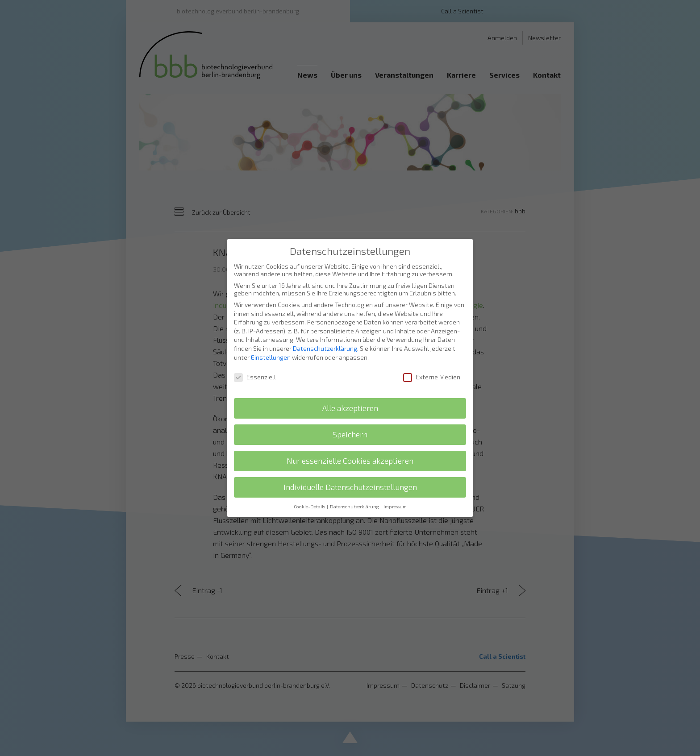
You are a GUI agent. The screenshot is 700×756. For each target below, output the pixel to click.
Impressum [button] (395, 497)
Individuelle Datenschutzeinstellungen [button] (350, 478)
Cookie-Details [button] (310, 497)
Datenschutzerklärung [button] (355, 497)
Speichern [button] (350, 425)
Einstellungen (271, 347)
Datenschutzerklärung (325, 339)
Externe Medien (432, 368)
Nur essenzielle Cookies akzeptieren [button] (350, 451)
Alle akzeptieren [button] (350, 399)
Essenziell (255, 368)
